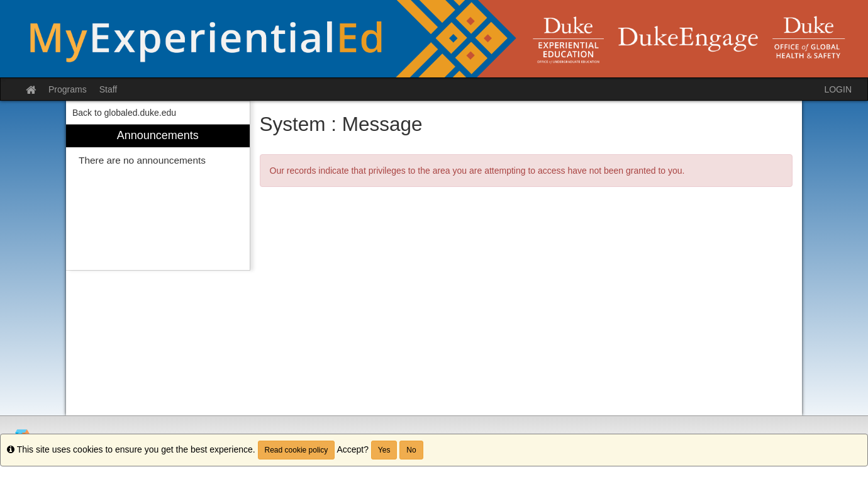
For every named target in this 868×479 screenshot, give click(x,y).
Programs (68, 89)
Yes (384, 450)
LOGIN (838, 89)
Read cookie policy (297, 450)
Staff (108, 89)
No (411, 450)
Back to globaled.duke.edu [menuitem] (124, 113)
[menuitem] (158, 197)
